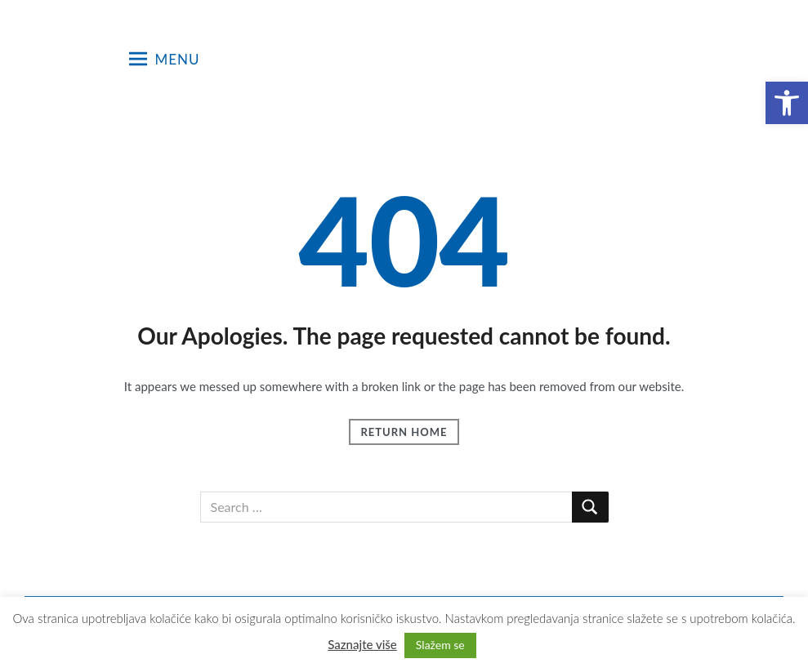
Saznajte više (362, 644)
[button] (787, 103)
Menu (165, 59)
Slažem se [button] (440, 645)
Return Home (404, 432)
